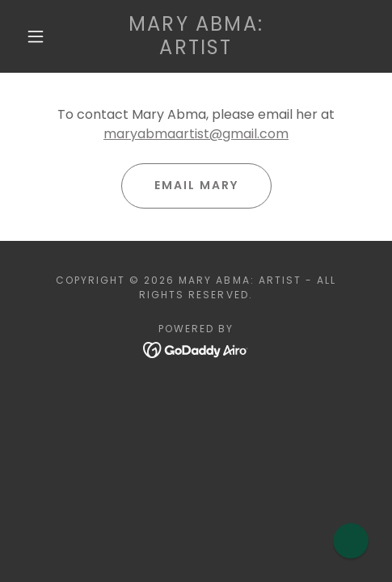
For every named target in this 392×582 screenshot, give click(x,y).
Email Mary (196, 185)
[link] (196, 36)
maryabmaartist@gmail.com (196, 134)
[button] (37, 36)
